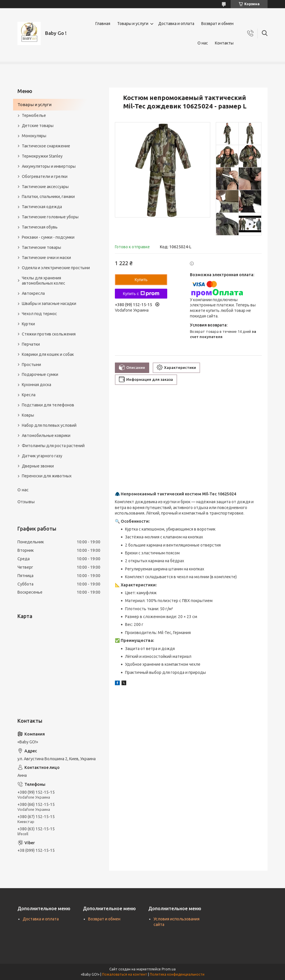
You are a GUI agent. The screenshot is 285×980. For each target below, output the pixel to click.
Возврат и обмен (217, 24)
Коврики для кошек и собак (48, 354)
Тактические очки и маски (46, 258)
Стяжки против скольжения (49, 334)
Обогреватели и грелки (45, 176)
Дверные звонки (38, 466)
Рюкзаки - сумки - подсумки (48, 237)
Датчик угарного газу (42, 456)
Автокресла (33, 293)
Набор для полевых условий (49, 425)
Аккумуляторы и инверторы (49, 166)
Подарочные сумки (40, 374)
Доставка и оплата (176, 24)
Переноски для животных (47, 476)
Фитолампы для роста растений (53, 446)
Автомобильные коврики (46, 435)
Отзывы (26, 502)
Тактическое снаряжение (46, 146)
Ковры (28, 415)
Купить (141, 280)
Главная (103, 24)
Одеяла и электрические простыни (56, 268)
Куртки (28, 324)
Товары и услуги (133, 24)
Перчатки (31, 344)
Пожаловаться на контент (125, 974)
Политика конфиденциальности (177, 974)
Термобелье (34, 115)
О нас (203, 43)
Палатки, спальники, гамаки (48, 197)
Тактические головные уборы (50, 217)
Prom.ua (169, 969)
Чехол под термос (39, 314)
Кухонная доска (36, 385)
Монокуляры (34, 136)
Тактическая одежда (42, 207)
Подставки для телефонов (48, 405)
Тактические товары (41, 247)
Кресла (29, 395)
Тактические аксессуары (45, 187)
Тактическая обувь (40, 227)
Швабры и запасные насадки (49, 304)
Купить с (141, 294)
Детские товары (38, 126)
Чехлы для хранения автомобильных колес (43, 281)
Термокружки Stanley (42, 156)
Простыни (31, 365)
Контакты (224, 43)
